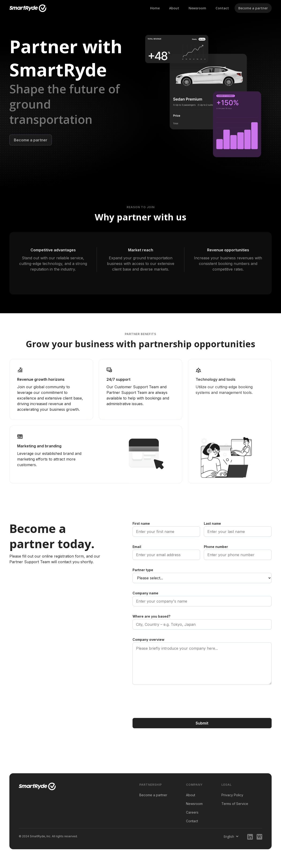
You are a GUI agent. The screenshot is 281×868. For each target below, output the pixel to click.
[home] (28, 8)
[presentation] (168, 701)
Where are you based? (151, 616)
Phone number (216, 547)
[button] (231, 836)
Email (137, 547)
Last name (212, 523)
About (174, 8)
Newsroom (197, 8)
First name (141, 523)
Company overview (148, 640)
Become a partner (253, 8)
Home (155, 8)
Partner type (143, 570)
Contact (222, 8)
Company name (145, 593)
